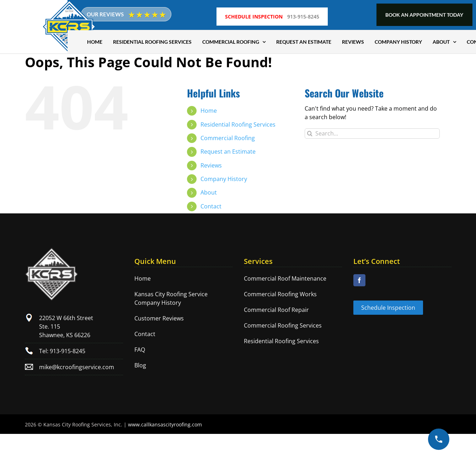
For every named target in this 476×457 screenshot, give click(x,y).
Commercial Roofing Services (283, 325)
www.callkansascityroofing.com (165, 424)
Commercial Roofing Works (280, 294)
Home (209, 111)
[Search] (310, 134)
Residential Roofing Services (238, 124)
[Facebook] (359, 280)
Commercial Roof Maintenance (285, 278)
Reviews (211, 165)
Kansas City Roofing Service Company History (171, 298)
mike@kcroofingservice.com (77, 367)
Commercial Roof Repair (276, 310)
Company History (224, 179)
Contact (211, 206)
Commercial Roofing (228, 138)
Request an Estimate (228, 152)
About (209, 192)
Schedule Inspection (388, 308)
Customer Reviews (159, 318)
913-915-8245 (303, 15)
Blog (140, 365)
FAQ (140, 350)
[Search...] (372, 134)
